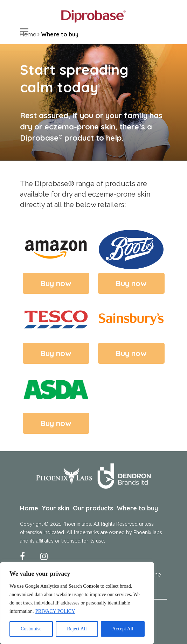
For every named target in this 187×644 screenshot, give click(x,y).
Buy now (56, 283)
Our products (93, 508)
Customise (31, 629)
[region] (77, 603)
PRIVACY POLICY (55, 611)
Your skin (56, 508)
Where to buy (137, 508)
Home (29, 508)
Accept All (123, 629)
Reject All (77, 629)
